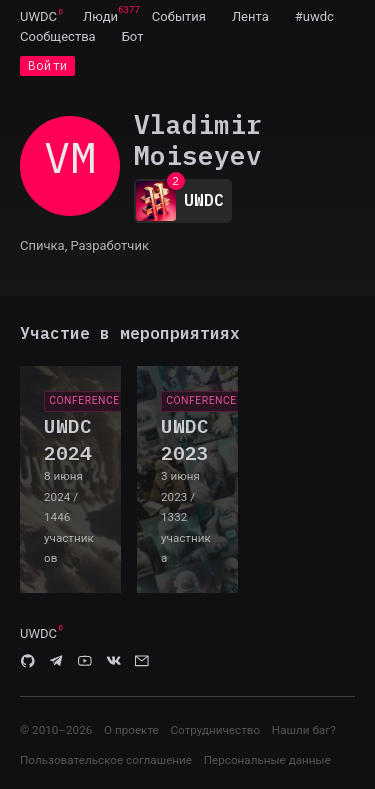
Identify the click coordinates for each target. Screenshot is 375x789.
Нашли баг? (304, 730)
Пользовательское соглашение (106, 760)
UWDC (38, 16)
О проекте (131, 730)
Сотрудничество (215, 730)
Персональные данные (267, 760)
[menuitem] (38, 16)
